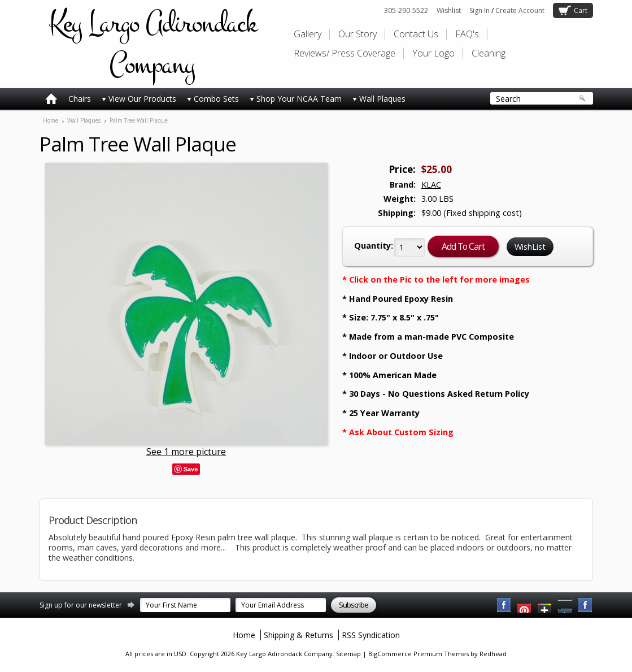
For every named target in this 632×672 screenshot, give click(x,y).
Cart (581, 10)
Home (51, 120)
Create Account (520, 10)
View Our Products (139, 99)
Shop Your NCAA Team (296, 99)
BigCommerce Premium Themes (419, 654)
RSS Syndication (371, 635)
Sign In (480, 10)
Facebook (504, 605)
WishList (530, 247)
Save (191, 469)
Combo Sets (213, 99)
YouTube (525, 605)
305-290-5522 (406, 10)
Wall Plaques (379, 99)
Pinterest (565, 605)
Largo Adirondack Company (152, 44)
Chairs (80, 99)
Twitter (545, 605)
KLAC (431, 185)
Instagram (586, 605)
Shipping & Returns (298, 635)
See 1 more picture (186, 452)
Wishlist (449, 10)
